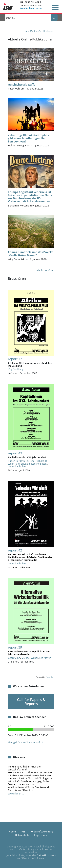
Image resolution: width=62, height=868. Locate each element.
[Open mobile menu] (55, 8)
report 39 (15, 647)
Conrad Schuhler (17, 466)
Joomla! (11, 855)
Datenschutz (22, 835)
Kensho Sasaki (39, 464)
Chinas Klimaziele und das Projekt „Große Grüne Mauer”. (30, 254)
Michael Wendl (30, 658)
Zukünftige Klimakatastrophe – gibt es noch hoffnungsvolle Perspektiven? (29, 138)
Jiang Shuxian (22, 464)
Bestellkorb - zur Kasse (31, 8)
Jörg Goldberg (16, 369)
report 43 (15, 453)
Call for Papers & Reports (31, 702)
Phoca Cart (50, 677)
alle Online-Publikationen (40, 31)
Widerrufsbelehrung (42, 831)
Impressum (41, 835)
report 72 (15, 359)
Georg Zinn (14, 658)
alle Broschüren (45, 270)
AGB (23, 831)
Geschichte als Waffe (22, 85)
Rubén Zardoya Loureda (21, 461)
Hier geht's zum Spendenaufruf (26, 742)
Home (12, 831)
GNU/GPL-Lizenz (46, 855)
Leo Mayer (45, 658)
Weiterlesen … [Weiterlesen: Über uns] (16, 793)
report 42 (15, 550)
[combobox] (28, 18)
